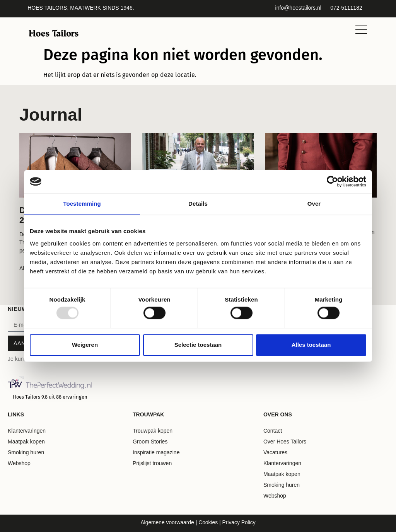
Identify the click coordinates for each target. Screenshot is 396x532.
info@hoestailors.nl (298, 8)
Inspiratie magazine (156, 452)
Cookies (207, 522)
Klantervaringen (27, 431)
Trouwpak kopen (153, 431)
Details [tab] (198, 204)
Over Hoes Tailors (285, 442)
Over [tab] (314, 204)
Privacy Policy (239, 522)
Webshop (19, 463)
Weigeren (85, 345)
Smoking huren (26, 452)
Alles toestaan (311, 345)
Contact (273, 431)
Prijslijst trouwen (152, 463)
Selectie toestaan (198, 345)
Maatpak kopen (26, 442)
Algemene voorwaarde (167, 522)
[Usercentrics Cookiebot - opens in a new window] (332, 181)
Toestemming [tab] (82, 204)
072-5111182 (346, 8)
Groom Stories (150, 442)
